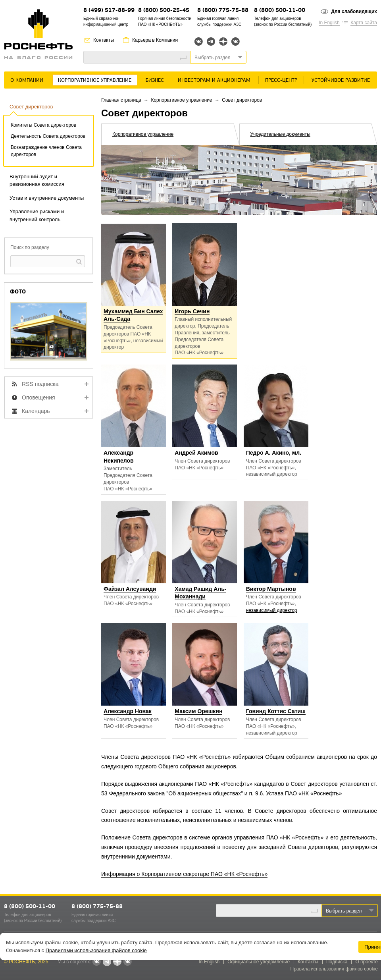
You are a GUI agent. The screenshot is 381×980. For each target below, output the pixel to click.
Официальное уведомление (259, 962)
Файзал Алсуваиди (130, 589)
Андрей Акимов (196, 453)
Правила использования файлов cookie (334, 969)
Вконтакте (199, 41)
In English (329, 23)
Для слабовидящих (354, 12)
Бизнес (155, 80)
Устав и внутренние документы (47, 198)
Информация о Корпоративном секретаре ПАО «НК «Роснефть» (184, 874)
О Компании (27, 80)
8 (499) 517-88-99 (109, 11)
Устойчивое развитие (341, 80)
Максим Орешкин (198, 711)
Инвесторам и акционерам (214, 80)
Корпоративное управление (95, 80)
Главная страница (121, 100)
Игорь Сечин (192, 311)
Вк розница (236, 42)
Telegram (211, 41)
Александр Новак (128, 711)
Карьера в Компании (155, 40)
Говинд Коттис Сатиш (276, 711)
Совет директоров (31, 107)
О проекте (367, 962)
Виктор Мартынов (271, 589)
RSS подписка (40, 384)
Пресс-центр (281, 80)
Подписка (337, 962)
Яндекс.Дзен (223, 41)
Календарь (36, 411)
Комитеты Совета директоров (43, 125)
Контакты (104, 40)
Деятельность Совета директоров (48, 136)
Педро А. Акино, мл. (274, 453)
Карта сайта (364, 23)
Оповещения (38, 397)
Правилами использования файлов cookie (96, 950)
